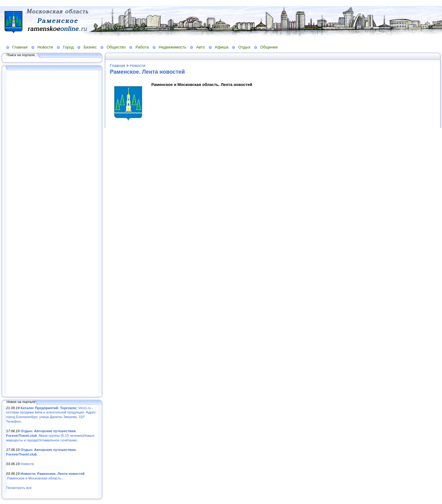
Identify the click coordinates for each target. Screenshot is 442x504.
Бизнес (90, 47)
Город (68, 47)
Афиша (222, 47)
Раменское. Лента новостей (147, 72)
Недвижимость (173, 47)
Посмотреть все (19, 488)
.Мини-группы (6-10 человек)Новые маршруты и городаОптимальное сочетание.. (50, 435)
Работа (142, 47)
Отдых (244, 47)
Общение (269, 47)
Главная (20, 47)
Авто (201, 47)
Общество (116, 47)
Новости (45, 47)
